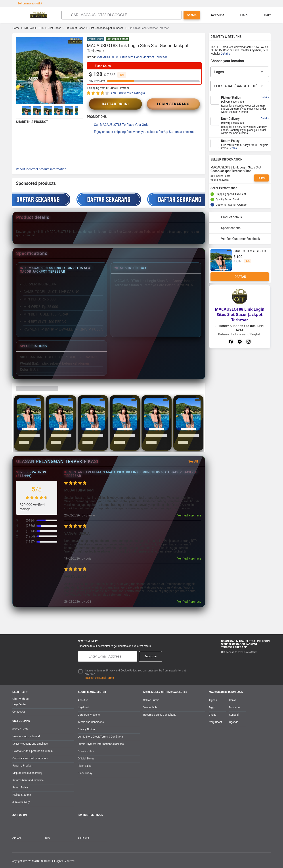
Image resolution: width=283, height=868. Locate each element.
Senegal (234, 715)
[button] (199, 39)
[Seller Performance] (241, 188)
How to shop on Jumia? (26, 736)
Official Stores (86, 759)
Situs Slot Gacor (75, 28)
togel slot (83, 707)
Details (225, 54)
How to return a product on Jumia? (33, 751)
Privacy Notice (86, 729)
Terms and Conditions (91, 722)
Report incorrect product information (41, 169)
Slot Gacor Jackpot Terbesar (107, 28)
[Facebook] (231, 342)
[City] (240, 86)
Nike (48, 838)
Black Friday (85, 773)
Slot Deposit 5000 (117, 39)
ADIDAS (17, 838)
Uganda (234, 722)
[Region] (240, 72)
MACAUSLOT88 (107, 57)
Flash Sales (85, 766)
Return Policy (20, 788)
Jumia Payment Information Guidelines (101, 744)
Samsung (83, 838)
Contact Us (19, 712)
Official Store (95, 39)
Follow (261, 178)
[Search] (125, 15)
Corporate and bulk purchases (30, 758)
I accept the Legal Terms (99, 678)
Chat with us (20, 699)
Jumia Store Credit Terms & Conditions (101, 737)
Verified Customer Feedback (236, 239)
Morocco (235, 707)
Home (16, 28)
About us (83, 700)
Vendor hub (150, 707)
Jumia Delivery (21, 802)
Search (192, 15)
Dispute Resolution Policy (27, 773)
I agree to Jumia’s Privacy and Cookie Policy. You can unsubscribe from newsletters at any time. (135, 672)
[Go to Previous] (19, 110)
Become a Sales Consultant (159, 715)
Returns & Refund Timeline (28, 780)
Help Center (19, 704)
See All (196, 461)
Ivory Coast (215, 722)
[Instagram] (249, 342)
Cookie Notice (86, 751)
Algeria (213, 700)
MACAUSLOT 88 (34, 28)
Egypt (212, 707)
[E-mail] (108, 656)
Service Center (21, 729)
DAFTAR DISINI (115, 104)
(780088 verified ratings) (128, 93)
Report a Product (22, 766)
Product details (227, 217)
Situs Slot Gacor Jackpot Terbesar (144, 57)
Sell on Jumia (151, 700)
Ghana (212, 715)
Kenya (233, 700)
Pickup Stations (22, 795)
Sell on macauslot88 (28, 4)
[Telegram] (240, 342)
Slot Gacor (55, 28)
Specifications (226, 228)
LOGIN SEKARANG (173, 104)
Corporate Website (89, 715)
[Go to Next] (81, 110)
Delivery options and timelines (30, 744)
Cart (264, 15)
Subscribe (151, 656)
